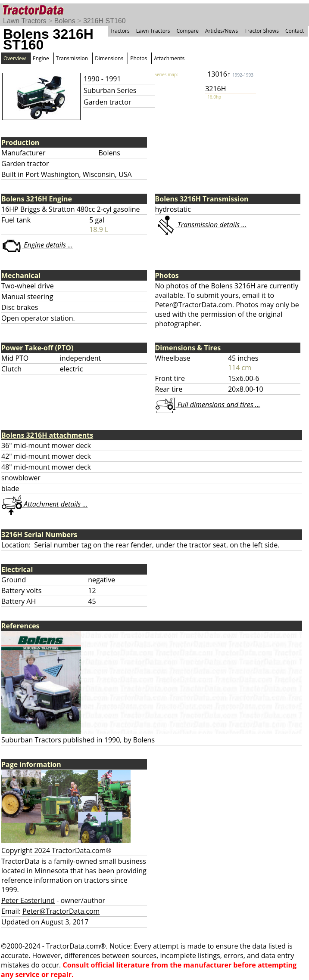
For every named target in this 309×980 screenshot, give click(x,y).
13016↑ (230, 74)
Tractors (120, 31)
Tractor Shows (262, 31)
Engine (41, 58)
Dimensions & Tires (188, 348)
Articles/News (222, 31)
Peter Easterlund (28, 900)
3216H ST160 (105, 21)
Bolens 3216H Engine (37, 199)
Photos (139, 58)
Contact (295, 31)
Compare (187, 31)
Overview (15, 58)
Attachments (169, 58)
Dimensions (109, 58)
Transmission (72, 58)
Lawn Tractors (25, 21)
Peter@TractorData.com (194, 305)
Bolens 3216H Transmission (202, 199)
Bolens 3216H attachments (47, 435)
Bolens (65, 21)
